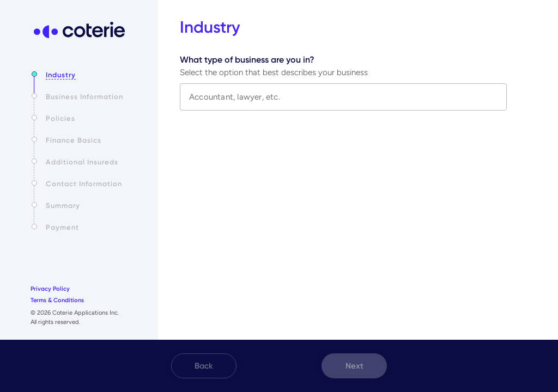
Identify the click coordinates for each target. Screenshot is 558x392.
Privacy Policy (50, 289)
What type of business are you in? (247, 60)
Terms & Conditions (57, 300)
